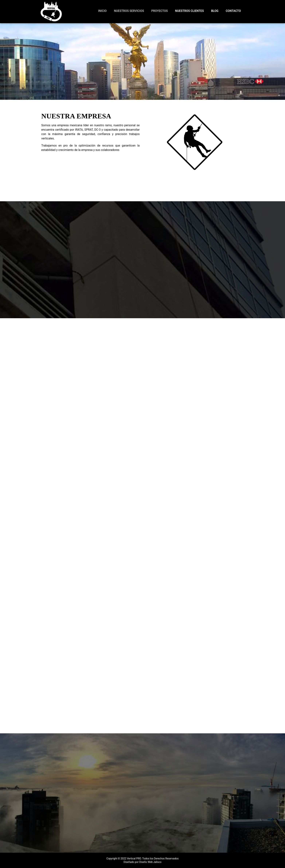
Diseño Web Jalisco (150, 862)
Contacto (233, 11)
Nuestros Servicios (129, 11)
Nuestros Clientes (189, 11)
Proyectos (160, 11)
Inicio (102, 11)
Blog (215, 11)
